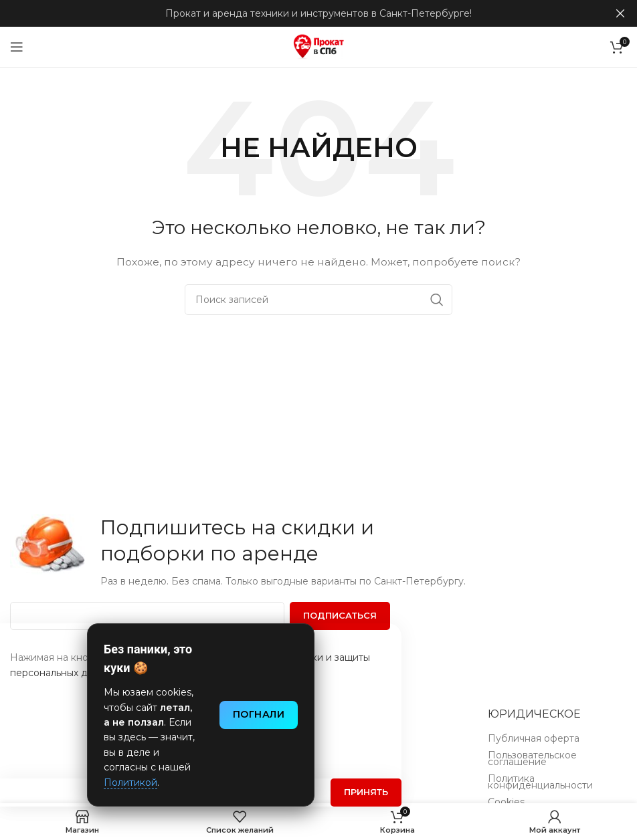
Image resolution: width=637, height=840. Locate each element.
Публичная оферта (534, 740)
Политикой (130, 782)
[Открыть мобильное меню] (17, 47)
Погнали (259, 714)
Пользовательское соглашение (532, 760)
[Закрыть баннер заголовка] (620, 13)
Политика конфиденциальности (540, 783)
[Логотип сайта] (318, 46)
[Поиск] (318, 300)
